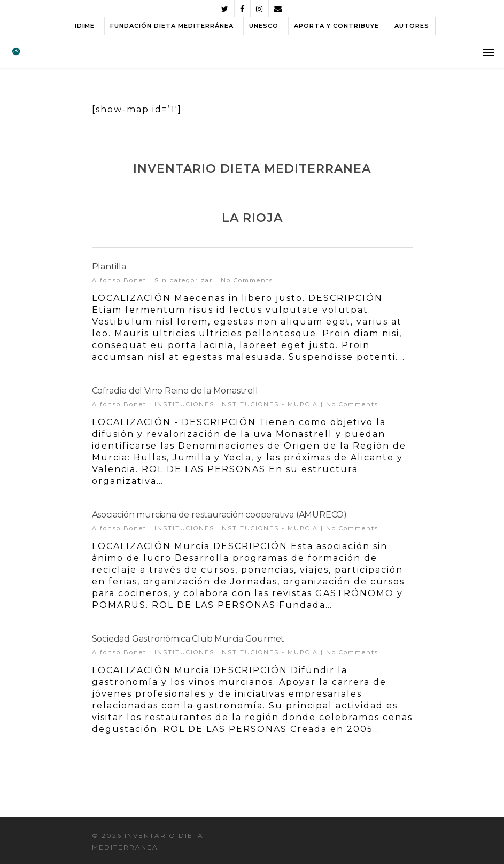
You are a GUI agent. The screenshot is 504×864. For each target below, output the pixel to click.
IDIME (85, 26)
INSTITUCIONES (184, 404)
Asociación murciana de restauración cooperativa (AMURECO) (220, 515)
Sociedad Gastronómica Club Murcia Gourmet (188, 639)
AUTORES (412, 26)
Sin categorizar (184, 280)
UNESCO (264, 26)
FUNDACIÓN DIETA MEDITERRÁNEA (172, 26)
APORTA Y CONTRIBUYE (336, 26)
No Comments (247, 280)
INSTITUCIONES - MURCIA (269, 404)
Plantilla (109, 267)
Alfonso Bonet (119, 280)
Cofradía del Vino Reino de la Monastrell (175, 391)
